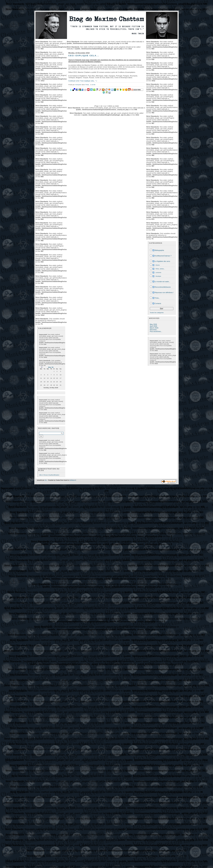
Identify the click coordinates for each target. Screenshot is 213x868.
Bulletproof (73, 480)
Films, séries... (160, 269)
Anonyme (78, 85)
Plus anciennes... (156, 331)
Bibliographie (159, 250)
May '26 (51, 367)
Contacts (158, 303)
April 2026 (153, 326)
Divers (158, 265)
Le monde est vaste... (162, 282)
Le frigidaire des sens (162, 261)
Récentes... (154, 330)
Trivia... (88, 85)
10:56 (93, 85)
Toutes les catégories (157, 313)
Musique (158, 276)
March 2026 (154, 328)
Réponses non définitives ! (164, 292)
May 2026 (153, 324)
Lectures (158, 272)
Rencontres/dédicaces (163, 287)
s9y (46, 480)
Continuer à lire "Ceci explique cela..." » (83, 81)
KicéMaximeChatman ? (163, 256)
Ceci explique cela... (84, 56)
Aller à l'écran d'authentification (49, 475)
